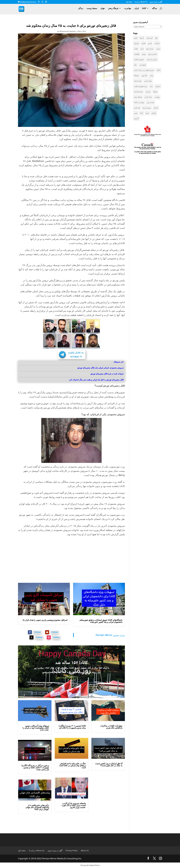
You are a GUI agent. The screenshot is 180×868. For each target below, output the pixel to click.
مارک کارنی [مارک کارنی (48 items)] (148, 97)
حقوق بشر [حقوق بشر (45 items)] (143, 65)
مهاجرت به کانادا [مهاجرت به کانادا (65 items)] (139, 102)
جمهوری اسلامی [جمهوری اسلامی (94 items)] (139, 59)
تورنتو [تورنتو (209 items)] (144, 54)
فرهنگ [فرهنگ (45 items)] (155, 92)
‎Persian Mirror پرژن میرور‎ (110, 635)
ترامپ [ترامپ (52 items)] (158, 49)
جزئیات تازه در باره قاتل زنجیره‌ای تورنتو (107, 374)
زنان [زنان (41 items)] (151, 86)
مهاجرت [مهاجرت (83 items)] (157, 97)
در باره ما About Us (141, 2)
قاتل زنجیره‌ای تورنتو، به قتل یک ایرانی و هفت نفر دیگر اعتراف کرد (96, 380)
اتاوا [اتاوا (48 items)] (156, 38)
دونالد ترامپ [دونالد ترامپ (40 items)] (148, 81)
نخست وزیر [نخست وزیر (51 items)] (150, 102)
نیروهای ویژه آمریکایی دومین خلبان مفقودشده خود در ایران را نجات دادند (36, 728)
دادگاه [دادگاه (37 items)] (159, 70)
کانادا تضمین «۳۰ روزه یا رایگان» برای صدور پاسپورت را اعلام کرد (72, 727)
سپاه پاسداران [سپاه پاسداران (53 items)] (138, 92)
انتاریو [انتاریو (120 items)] (150, 43)
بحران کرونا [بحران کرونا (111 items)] (150, 49)
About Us (85, 850)
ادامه (73, 680)
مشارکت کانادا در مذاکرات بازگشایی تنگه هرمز (111, 727)
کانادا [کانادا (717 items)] (141, 113)
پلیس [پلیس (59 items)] (136, 113)
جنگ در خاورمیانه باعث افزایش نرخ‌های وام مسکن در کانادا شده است (72, 765)
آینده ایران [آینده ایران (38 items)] (149, 38)
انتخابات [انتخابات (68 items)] (157, 43)
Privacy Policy (72, 850)
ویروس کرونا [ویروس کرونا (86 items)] (147, 108)
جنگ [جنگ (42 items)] (135, 65)
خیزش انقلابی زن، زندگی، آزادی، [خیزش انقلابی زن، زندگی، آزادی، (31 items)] (144, 70)
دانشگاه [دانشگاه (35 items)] (136, 76)
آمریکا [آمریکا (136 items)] (142, 38)
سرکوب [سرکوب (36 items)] (158, 86)
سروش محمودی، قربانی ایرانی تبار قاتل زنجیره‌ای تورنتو (101, 368)
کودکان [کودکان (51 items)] (154, 113)
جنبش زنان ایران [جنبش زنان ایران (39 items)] (152, 59)
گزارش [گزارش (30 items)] (136, 118)
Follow (37, 632)
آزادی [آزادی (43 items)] (136, 38)
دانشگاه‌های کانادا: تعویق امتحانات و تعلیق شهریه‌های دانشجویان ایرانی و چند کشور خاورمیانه (101, 621)
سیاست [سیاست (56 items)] (148, 92)
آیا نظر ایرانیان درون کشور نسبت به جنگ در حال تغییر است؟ (109, 764)
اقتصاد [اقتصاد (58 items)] (143, 43)
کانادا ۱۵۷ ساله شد (71, 662)
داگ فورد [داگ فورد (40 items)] (144, 76)
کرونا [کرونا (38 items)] (147, 113)
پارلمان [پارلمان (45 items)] (156, 108)
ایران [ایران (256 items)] (142, 49)
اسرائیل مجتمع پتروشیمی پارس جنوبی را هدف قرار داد (45, 620)
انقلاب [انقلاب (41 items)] (136, 49)
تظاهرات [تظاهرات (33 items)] (137, 54)
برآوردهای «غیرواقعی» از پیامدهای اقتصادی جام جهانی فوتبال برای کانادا (37, 807)
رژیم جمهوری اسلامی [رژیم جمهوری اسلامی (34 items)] (141, 86)
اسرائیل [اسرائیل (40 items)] (136, 43)
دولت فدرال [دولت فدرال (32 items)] (138, 81)
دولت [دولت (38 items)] (151, 76)
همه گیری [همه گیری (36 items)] (137, 108)
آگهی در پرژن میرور (156, 2)
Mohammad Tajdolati (68, 31)
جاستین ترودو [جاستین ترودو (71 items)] (152, 54)
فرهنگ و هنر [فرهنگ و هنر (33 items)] (138, 97)
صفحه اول (129, 2)
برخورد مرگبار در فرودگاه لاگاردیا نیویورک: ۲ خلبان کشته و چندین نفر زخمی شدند (35, 767)
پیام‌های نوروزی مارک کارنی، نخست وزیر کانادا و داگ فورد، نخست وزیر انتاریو (74, 805)
